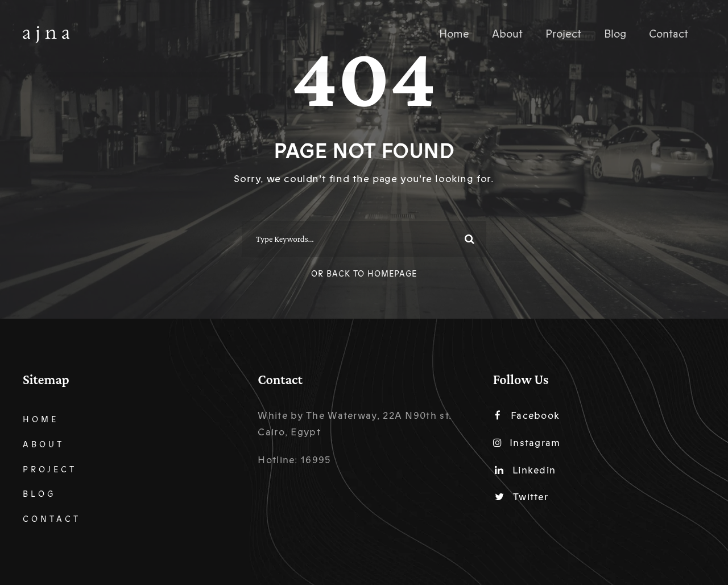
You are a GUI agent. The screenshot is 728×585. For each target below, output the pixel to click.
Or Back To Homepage (364, 274)
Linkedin (526, 470)
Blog (615, 34)
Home (454, 34)
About (507, 34)
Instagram (527, 443)
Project (563, 34)
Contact (669, 34)
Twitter (522, 497)
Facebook (528, 416)
